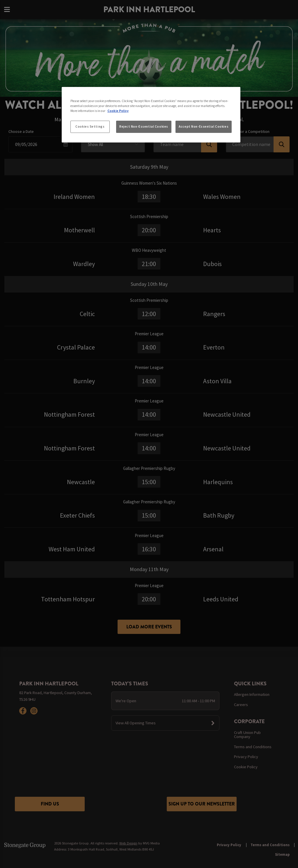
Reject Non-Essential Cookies (144, 126)
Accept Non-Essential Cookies (204, 126)
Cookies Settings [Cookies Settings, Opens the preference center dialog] (90, 126)
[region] (151, 115)
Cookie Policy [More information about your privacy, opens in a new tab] (118, 111)
